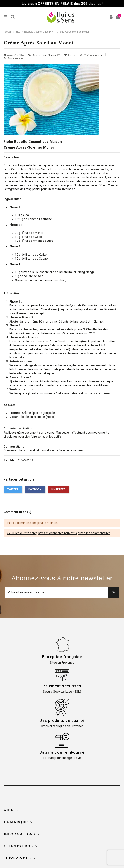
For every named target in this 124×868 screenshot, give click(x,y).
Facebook (35, 489)
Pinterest (58, 489)
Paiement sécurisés (62, 686)
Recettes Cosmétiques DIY (46, 55)
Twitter (13, 489)
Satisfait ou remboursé (62, 752)
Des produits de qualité (62, 721)
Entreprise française (62, 657)
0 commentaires (16, 58)
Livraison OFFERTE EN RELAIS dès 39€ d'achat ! (62, 4)
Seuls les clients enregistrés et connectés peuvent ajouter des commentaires (59, 533)
